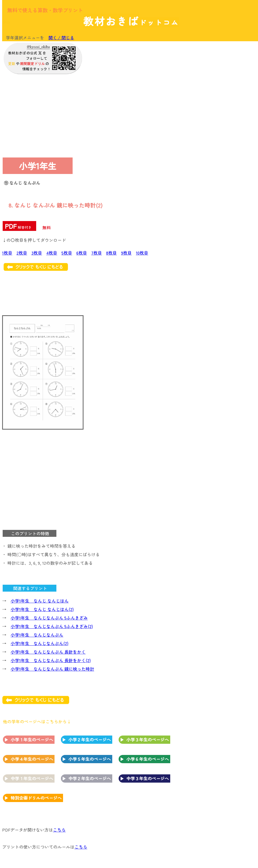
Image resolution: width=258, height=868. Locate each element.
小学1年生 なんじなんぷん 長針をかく (48, 652)
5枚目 (67, 253)
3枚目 (37, 253)
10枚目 (142, 253)
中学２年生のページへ (90, 778)
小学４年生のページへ (32, 759)
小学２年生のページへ (90, 740)
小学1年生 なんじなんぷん (37, 635)
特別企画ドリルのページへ (36, 798)
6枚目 (82, 253)
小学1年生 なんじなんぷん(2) (39, 643)
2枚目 (22, 253)
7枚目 (97, 253)
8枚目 (111, 253)
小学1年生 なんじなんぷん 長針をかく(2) (51, 660)
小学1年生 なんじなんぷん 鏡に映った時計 (52, 669)
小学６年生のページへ (148, 759)
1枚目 (7, 253)
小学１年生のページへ (32, 740)
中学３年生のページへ (148, 778)
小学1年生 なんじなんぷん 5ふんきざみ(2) (52, 626)
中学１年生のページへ (32, 778)
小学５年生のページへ (90, 759)
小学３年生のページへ (148, 740)
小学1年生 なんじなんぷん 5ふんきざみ (49, 618)
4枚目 (52, 253)
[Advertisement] (213, 78)
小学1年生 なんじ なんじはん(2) (42, 609)
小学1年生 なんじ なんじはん (40, 601)
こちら (59, 830)
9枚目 (126, 253)
